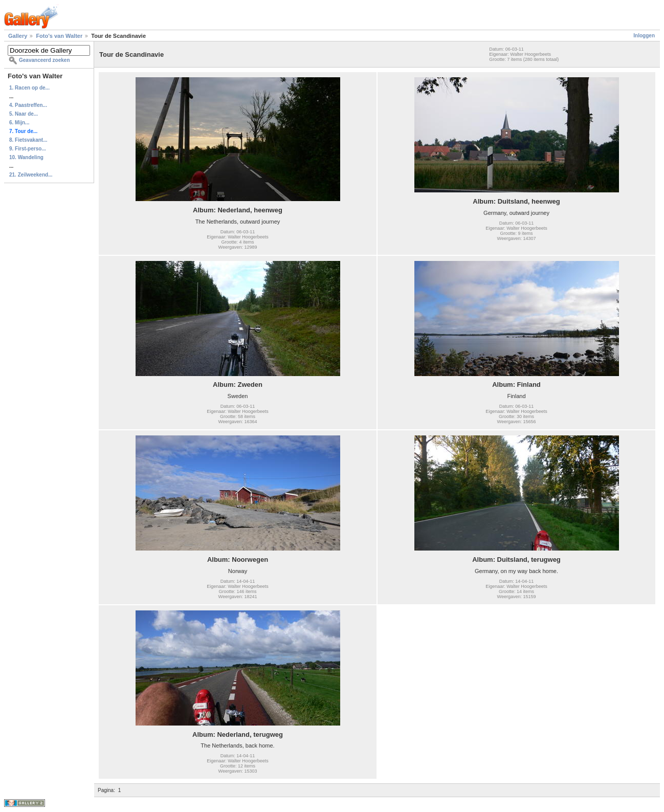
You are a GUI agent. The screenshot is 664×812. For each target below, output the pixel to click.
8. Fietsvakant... (28, 140)
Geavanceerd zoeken (45, 60)
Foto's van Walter (59, 36)
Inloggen (644, 36)
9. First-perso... (28, 149)
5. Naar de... (24, 114)
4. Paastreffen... (28, 105)
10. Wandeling (26, 157)
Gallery (18, 36)
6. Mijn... (19, 123)
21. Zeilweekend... (31, 175)
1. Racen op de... (29, 88)
